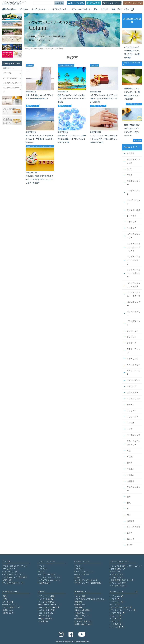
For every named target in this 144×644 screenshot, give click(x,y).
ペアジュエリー (134, 365)
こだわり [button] (105, 9)
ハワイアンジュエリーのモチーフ (134, 260)
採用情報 (79, 619)
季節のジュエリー (33, 106)
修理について (8, 613)
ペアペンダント (134, 380)
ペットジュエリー (82, 574)
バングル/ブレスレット (48, 574)
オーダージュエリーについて (86, 580)
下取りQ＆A (80, 613)
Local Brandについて (82, 592)
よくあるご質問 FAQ (83, 621)
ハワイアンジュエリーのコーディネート (134, 247)
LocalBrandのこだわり (10, 592)
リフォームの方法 (118, 586)
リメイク (131, 423)
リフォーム (132, 411)
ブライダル (6, 561)
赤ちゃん (131, 539)
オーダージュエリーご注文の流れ (88, 583)
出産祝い (131, 457)
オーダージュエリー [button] (39, 9)
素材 (129, 515)
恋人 (129, 503)
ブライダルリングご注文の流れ (15, 577)
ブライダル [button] (24, 9)
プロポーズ (132, 343)
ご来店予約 (95, 3)
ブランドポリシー (82, 616)
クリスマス (132, 216)
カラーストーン (117, 574)
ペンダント (43, 569)
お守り (130, 169)
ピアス (42, 572)
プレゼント (94, 65)
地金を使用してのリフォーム (122, 580)
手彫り (6, 599)
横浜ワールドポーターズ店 (49, 605)
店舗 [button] (96, 9)
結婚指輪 (30, 65)
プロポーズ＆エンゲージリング (15, 566)
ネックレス (132, 228)
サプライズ (132, 222)
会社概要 (79, 607)
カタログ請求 (80, 596)
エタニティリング (10, 572)
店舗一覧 (41, 592)
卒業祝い (131, 469)
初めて (130, 463)
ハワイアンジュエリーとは (49, 580)
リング (130, 429)
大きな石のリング (118, 569)
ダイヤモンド (8, 602)
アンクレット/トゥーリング (50, 577)
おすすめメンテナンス (98, 106)
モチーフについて (10, 605)
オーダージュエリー (82, 561)
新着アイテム (8, 68)
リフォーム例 (133, 417)
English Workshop (45, 619)
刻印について (8, 610)
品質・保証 (8, 580)
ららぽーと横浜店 (46, 599)
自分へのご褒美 (134, 527)
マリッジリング (134, 398)
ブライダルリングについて (14, 574)
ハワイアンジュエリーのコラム (44, 48)
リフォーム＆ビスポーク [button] (81, 9)
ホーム (28, 48)
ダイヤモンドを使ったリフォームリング (127, 566)
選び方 (130, 545)
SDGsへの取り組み (82, 610)
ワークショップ (134, 435)
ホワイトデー (133, 393)
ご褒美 (130, 175)
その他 (78, 577)
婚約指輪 (131, 481)
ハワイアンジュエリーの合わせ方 (134, 273)
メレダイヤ (116, 572)
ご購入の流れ (44, 583)
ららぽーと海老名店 (47, 602)
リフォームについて (119, 583)
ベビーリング (133, 359)
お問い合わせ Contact (83, 624)
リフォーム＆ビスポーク (119, 561)
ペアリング (132, 386)
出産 (129, 451)
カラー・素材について (12, 607)
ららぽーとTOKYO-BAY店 (49, 607)
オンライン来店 (77, 3)
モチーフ (131, 405)
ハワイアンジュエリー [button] (59, 9)
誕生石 (130, 533)
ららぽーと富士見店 (47, 610)
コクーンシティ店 (46, 613)
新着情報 (79, 602)
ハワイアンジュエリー (66, 65)
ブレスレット (133, 331)
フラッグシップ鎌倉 (47, 596)
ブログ (119, 9)
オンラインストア (113, 3)
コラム (126, 9)
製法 (5, 596)
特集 (113, 9)
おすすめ (131, 153)
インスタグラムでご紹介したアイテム (90, 599)
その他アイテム (117, 577)
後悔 (129, 497)
